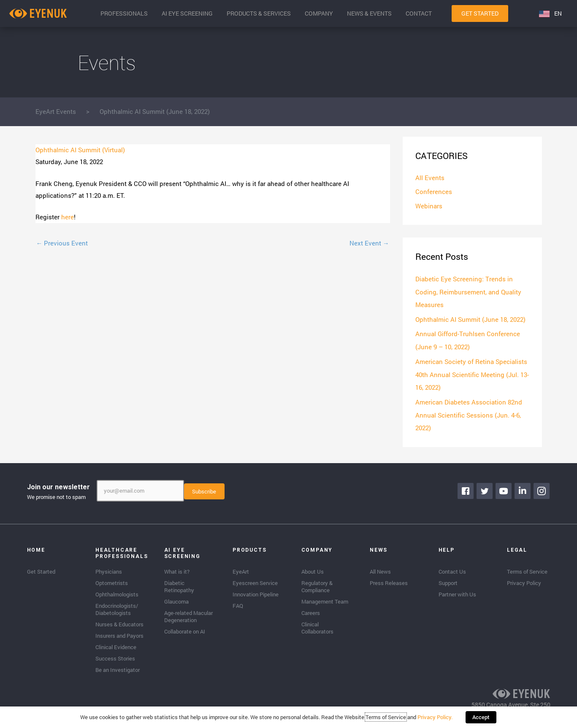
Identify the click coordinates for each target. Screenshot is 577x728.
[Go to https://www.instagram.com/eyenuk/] (542, 487)
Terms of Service (386, 717)
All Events (430, 178)
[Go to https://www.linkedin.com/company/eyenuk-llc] (523, 487)
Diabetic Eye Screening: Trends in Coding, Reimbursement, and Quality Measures (468, 292)
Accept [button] (481, 717)
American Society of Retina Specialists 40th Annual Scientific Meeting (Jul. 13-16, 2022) (472, 372)
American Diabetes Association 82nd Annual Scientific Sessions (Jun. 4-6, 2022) (469, 412)
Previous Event (62, 243)
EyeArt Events (56, 111)
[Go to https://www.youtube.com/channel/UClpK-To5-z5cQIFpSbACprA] (504, 487)
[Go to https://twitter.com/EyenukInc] (485, 487)
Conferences (434, 192)
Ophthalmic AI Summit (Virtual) (80, 150)
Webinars (429, 206)
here (68, 217)
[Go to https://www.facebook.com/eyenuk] (466, 487)
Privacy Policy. (435, 717)
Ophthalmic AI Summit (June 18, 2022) (470, 318)
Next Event (369, 243)
